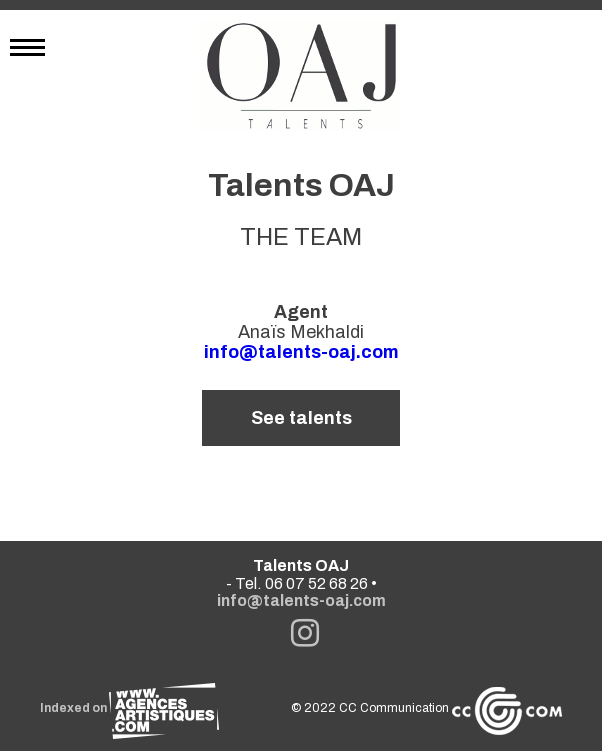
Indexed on (129, 708)
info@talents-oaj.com (301, 352)
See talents (301, 418)
